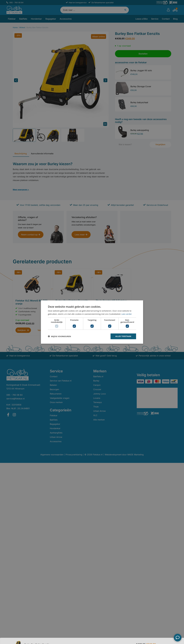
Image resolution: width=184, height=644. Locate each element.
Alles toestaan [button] (123, 336)
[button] (59, 336)
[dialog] (92, 322)
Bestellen (164, 638)
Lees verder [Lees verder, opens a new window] (127, 314)
